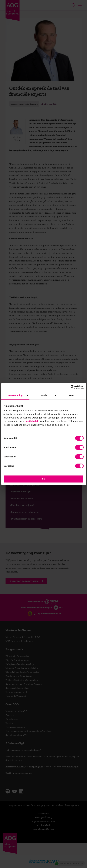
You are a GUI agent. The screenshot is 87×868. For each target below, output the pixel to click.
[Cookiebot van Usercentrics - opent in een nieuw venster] (71, 387)
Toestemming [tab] (15, 395)
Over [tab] (72, 395)
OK (43, 479)
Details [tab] (44, 395)
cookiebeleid (32, 421)
